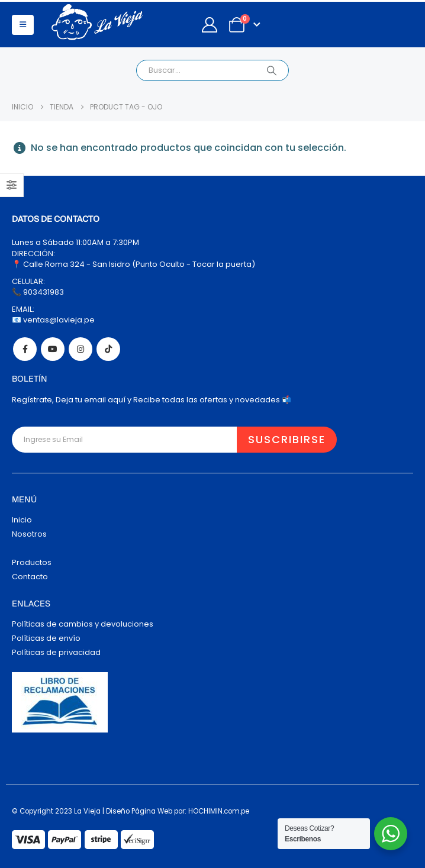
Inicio (22, 520)
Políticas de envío (46, 638)
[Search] (272, 70)
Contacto (30, 577)
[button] (23, 25)
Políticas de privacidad (56, 652)
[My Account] (209, 25)
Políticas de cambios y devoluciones (83, 624)
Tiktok (108, 349)
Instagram (81, 349)
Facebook (25, 349)
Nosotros (29, 534)
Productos (32, 562)
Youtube (53, 349)
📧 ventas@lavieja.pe (53, 320)
